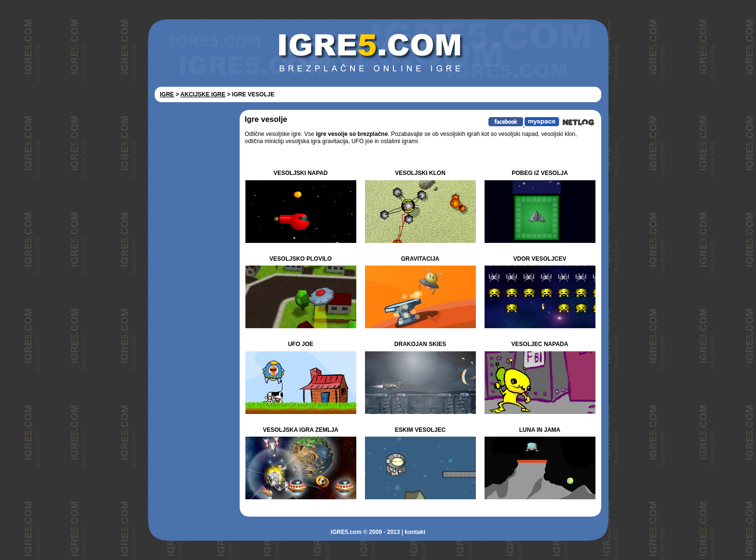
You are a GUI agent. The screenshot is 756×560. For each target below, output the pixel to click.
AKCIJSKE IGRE (203, 94)
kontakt (415, 532)
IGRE (167, 94)
